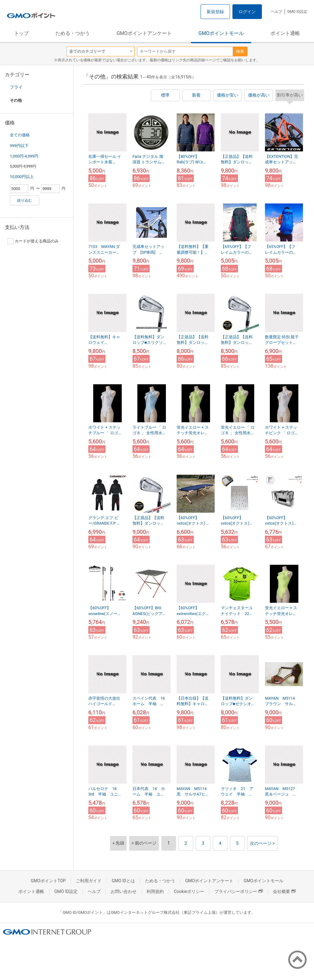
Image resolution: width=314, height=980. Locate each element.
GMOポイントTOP (48, 881)
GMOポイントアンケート (144, 33)
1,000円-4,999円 (24, 156)
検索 (240, 51)
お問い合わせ (124, 891)
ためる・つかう (73, 33)
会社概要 (284, 891)
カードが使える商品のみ (33, 241)
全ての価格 (20, 135)
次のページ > (262, 843)
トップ (21, 33)
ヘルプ (277, 12)
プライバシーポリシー (239, 891)
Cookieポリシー (189, 891)
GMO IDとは (123, 881)
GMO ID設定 (297, 12)
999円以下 (19, 146)
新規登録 (215, 12)
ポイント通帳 (285, 33)
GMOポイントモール (221, 33)
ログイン (247, 12)
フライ (16, 87)
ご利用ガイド (89, 881)
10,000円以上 (22, 177)
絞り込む (25, 200)
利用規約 (155, 891)
